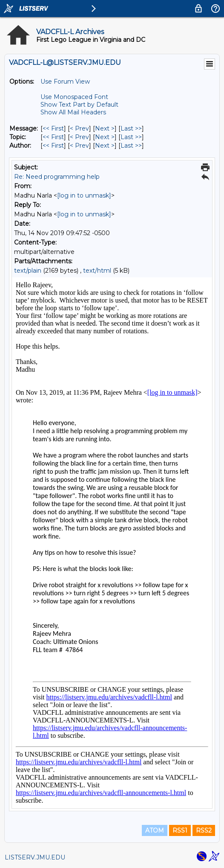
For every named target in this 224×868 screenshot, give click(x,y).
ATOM (155, 830)
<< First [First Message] (53, 128)
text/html (97, 271)
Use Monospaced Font (74, 97)
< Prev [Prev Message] (79, 128)
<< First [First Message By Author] (53, 146)
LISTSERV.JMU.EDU (35, 857)
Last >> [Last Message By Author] (131, 146)
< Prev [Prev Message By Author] (79, 146)
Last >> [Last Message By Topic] (131, 137)
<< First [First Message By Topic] (53, 137)
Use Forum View (65, 82)
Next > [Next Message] (105, 128)
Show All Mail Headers (73, 112)
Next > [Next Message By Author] (105, 146)
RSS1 (180, 830)
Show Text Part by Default (79, 105)
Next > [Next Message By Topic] (105, 137)
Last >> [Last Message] (131, 128)
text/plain (28, 271)
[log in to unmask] (84, 195)
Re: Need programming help (57, 177)
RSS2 (204, 830)
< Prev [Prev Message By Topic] (79, 137)
